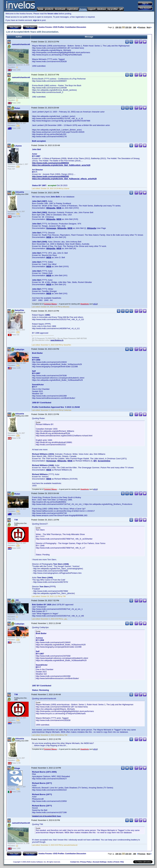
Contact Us (75, 862)
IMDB (59, 208)
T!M (16, 520)
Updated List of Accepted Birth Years (47, 816)
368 (135, 27)
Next (149, 27)
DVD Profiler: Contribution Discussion (70, 27)
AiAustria (20, 192)
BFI (95, 461)
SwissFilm (19, 310)
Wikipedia (51, 208)
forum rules (53, 14)
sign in (36, 20)
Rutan (17, 108)
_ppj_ (17, 600)
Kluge (17, 768)
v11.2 (95, 304)
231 (120, 27)
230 (117, 27)
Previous (141, 27)
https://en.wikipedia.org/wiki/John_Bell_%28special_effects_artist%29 (64, 179)
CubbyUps (19, 349)
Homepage (51, 228)
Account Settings (100, 862)
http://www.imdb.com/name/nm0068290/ (50, 176)
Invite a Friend (113, 862)
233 (127, 27)
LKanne (18, 146)
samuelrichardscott (21, 44)
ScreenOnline (104, 461)
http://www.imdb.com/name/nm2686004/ (50, 163)
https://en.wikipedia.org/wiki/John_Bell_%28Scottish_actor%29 (61, 165)
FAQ (122, 862)
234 (130, 27)
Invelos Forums (45, 27)
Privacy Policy (86, 862)
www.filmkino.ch (57, 340)
